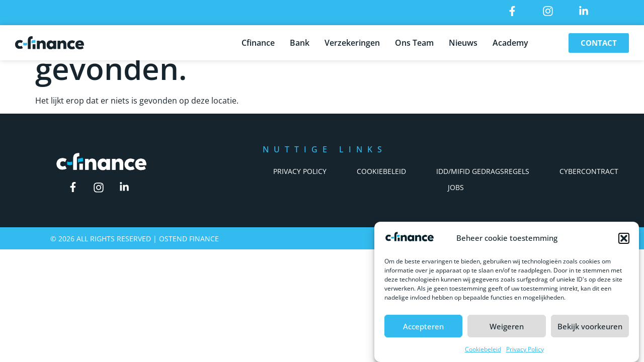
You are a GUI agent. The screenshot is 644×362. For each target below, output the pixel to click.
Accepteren (423, 326)
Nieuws (463, 41)
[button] (624, 238)
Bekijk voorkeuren (590, 326)
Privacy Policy (525, 349)
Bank (300, 41)
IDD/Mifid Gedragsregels (483, 171)
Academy (510, 41)
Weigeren (507, 326)
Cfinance (258, 41)
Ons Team (414, 41)
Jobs (456, 187)
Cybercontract (589, 171)
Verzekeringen (352, 41)
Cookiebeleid (483, 349)
